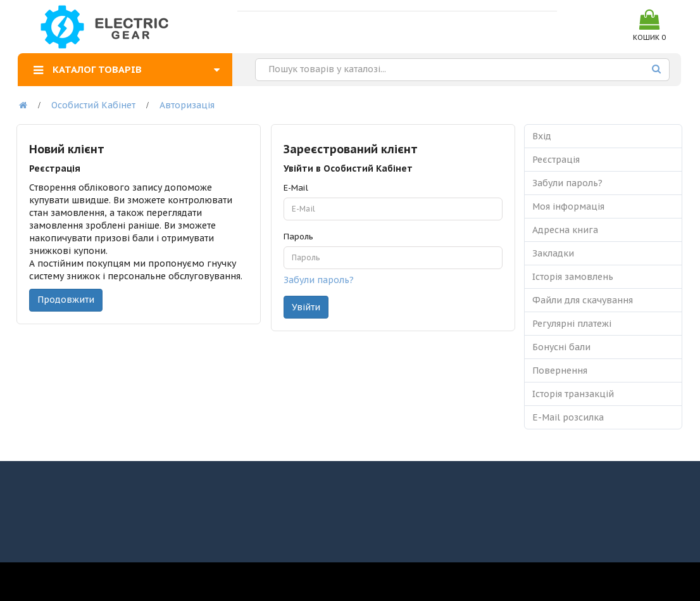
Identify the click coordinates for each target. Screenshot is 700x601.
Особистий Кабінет (93, 105)
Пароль (298, 237)
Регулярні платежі (572, 324)
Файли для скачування (583, 300)
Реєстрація (556, 160)
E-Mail (296, 188)
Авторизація (187, 105)
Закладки (553, 253)
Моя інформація (568, 206)
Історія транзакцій (573, 394)
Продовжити (66, 300)
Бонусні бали (561, 347)
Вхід (542, 136)
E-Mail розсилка (568, 417)
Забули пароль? (319, 280)
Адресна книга (565, 230)
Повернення (560, 370)
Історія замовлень (573, 277)
